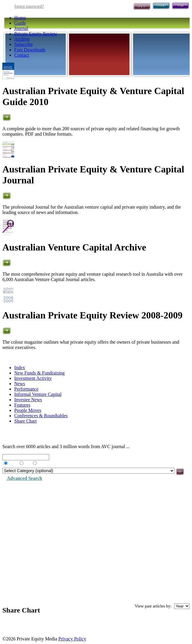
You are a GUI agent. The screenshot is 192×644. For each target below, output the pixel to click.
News (20, 384)
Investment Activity (33, 378)
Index (20, 368)
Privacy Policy (72, 639)
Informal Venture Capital (38, 394)
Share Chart (25, 421)
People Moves (28, 410)
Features (22, 405)
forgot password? (29, 6)
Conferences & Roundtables (41, 416)
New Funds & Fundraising (39, 373)
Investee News (28, 400)
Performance (26, 389)
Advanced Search (24, 478)
